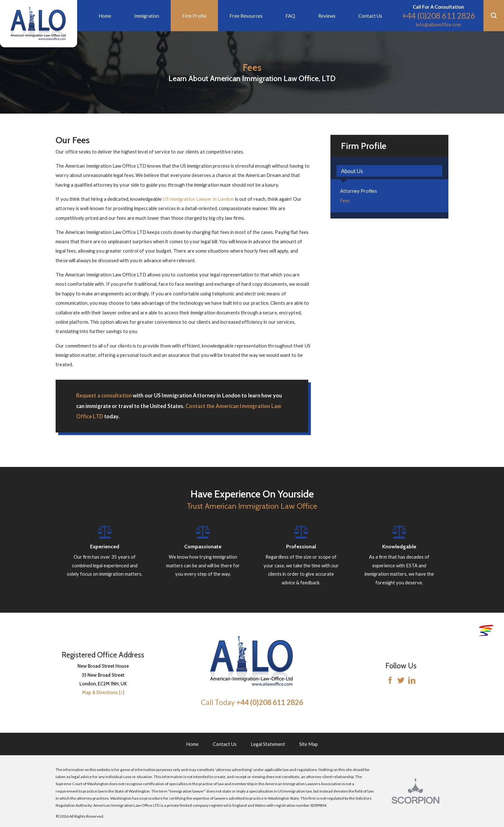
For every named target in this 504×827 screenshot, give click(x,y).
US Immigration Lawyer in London (198, 199)
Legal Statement (268, 744)
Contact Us (225, 744)
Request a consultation (104, 395)
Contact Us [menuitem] (370, 16)
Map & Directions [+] (103, 692)
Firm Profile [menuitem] (194, 16)
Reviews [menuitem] (327, 16)
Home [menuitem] (105, 16)
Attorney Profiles (359, 191)
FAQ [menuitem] (290, 16)
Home (192, 744)
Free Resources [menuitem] (246, 16)
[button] (494, 16)
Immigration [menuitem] (147, 16)
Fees (345, 200)
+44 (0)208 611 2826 (439, 16)
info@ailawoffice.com (438, 24)
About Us (352, 171)
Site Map (309, 744)
